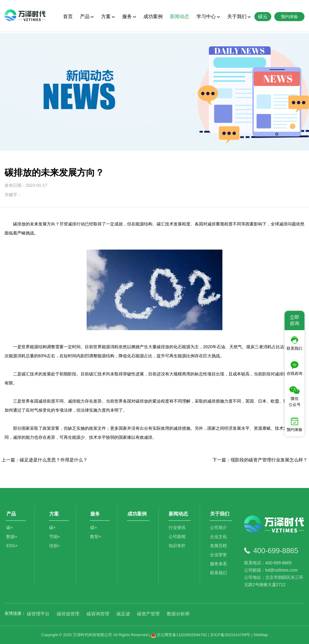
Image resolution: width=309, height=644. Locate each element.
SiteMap (261, 635)
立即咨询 (295, 320)
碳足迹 (123, 614)
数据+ (12, 539)
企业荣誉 (219, 557)
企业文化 (219, 539)
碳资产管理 (148, 614)
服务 (129, 16)
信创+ (55, 548)
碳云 (263, 16)
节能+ (55, 539)
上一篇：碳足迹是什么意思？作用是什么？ (45, 460)
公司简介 (219, 530)
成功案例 (153, 16)
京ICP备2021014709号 (230, 635)
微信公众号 (295, 397)
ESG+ (12, 548)
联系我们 (219, 575)
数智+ (97, 539)
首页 (68, 16)
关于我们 (239, 16)
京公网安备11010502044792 (179, 635)
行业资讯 (178, 530)
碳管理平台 (38, 614)
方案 (108, 16)
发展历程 (219, 548)
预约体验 (295, 425)
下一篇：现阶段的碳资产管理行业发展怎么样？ (260, 460)
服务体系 (219, 566)
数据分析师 (178, 614)
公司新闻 (178, 539)
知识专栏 (178, 548)
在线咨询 (295, 368)
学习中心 (208, 16)
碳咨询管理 (98, 614)
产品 (87, 16)
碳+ (10, 530)
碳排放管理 (68, 614)
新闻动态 (180, 16)
